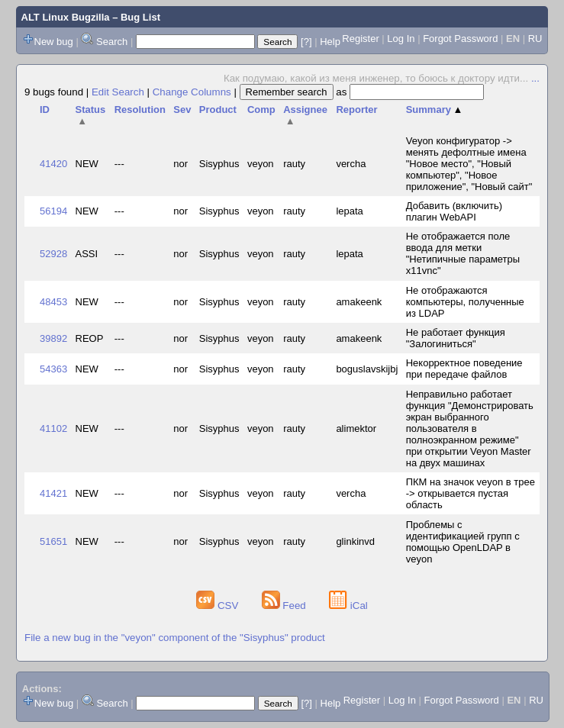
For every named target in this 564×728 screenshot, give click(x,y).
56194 (53, 211)
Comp (261, 110)
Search (112, 42)
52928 (53, 254)
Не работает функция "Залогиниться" (456, 338)
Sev (182, 110)
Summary (435, 110)
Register (360, 39)
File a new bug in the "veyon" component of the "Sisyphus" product (175, 638)
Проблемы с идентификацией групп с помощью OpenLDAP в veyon (463, 542)
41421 (53, 493)
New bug (54, 42)
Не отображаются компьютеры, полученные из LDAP (465, 302)
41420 (53, 164)
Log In (401, 39)
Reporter (356, 110)
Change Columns (192, 92)
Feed (285, 606)
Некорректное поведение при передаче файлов (464, 369)
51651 (53, 541)
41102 (53, 428)
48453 (53, 302)
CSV (219, 606)
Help (330, 42)
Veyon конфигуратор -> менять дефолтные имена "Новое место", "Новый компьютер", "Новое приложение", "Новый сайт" (469, 164)
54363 (53, 369)
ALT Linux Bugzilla (66, 17)
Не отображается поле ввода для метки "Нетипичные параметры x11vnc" (463, 253)
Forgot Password (460, 39)
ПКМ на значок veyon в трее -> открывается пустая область (471, 493)
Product (218, 110)
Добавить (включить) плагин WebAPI (454, 211)
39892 (53, 338)
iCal (348, 606)
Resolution (140, 110)
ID (45, 110)
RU (535, 39)
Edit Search (118, 92)
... (535, 78)
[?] (306, 42)
